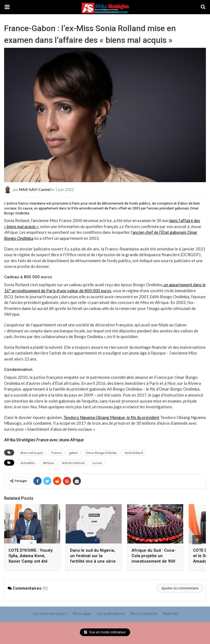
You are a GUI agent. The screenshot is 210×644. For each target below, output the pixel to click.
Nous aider (82, 614)
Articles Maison (73, 463)
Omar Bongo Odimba (101, 453)
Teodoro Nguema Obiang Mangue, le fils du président (111, 417)
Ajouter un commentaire (180, 588)
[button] (7, 7)
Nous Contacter (144, 614)
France (56, 453)
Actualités (28, 463)
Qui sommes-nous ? (50, 614)
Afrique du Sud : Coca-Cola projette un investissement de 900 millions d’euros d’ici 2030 (154, 561)
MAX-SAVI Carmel (35, 189)
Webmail (170, 614)
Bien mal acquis (32, 453)
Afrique (49, 463)
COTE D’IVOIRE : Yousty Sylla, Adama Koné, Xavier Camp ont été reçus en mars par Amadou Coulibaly (30, 561)
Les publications (111, 614)
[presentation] (197, 540)
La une (97, 463)
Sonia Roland (134, 453)
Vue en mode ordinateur (105, 632)
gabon (74, 453)
